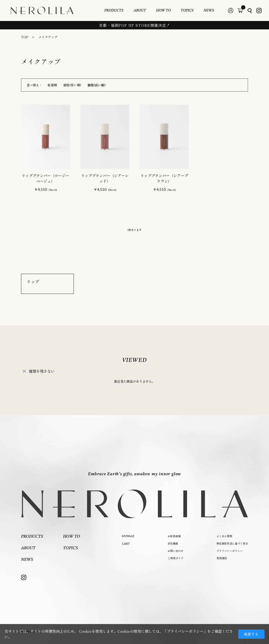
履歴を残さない (42, 371)
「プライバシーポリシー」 (185, 631)
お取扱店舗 (174, 536)
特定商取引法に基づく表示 (232, 543)
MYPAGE (128, 536)
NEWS (209, 10)
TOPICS (187, 10)
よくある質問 (224, 536)
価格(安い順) (72, 85)
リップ (33, 282)
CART (126, 544)
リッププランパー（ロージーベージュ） (45, 178)
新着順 (52, 85)
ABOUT (140, 10)
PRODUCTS (114, 10)
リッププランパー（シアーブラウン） (164, 178)
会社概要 (173, 543)
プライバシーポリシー (230, 551)
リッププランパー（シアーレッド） (105, 178)
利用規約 (222, 558)
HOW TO (163, 10)
